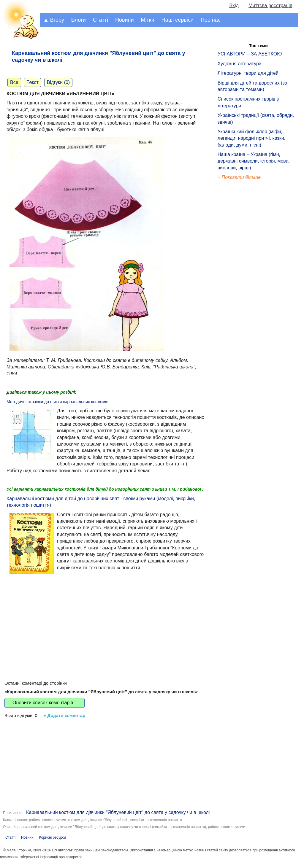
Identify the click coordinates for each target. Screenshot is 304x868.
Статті (100, 20)
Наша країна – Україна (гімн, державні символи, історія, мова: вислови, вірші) (254, 161)
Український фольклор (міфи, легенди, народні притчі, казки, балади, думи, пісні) (251, 138)
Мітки (148, 20)
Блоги (79, 20)
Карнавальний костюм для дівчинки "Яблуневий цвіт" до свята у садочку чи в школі (118, 812)
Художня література (240, 64)
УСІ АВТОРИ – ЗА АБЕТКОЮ (250, 54)
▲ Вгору (54, 20)
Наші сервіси (178, 20)
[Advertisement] (106, 617)
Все (14, 82)
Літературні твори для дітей (248, 73)
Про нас (211, 20)
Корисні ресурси (53, 837)
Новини (125, 20)
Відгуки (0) (58, 82)
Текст (33, 82)
